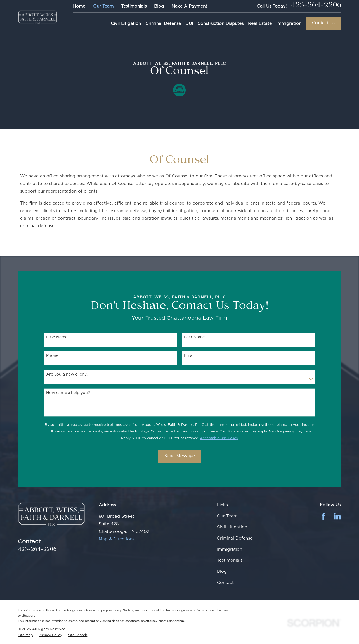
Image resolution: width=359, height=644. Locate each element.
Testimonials (134, 6)
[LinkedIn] (337, 516)
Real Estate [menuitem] (260, 23)
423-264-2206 (316, 6)
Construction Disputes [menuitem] (220, 23)
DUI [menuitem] (189, 23)
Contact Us (323, 23)
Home (79, 6)
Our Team (103, 6)
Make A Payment (189, 6)
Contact (225, 583)
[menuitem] (25, 635)
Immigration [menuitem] (289, 23)
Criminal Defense (235, 538)
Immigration (230, 549)
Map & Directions (117, 539)
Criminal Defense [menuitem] (163, 23)
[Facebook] (323, 516)
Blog (159, 6)
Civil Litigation (232, 527)
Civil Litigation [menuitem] (126, 23)
